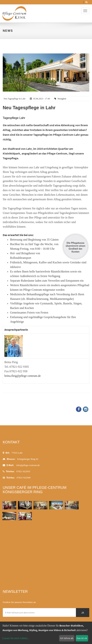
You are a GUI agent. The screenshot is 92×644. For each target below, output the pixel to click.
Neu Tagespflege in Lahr (29, 108)
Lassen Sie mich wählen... (16, 638)
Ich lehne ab (67, 638)
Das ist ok (82, 638)
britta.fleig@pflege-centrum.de (23, 376)
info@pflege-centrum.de (28, 465)
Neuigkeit (62, 99)
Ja (83, 613)
